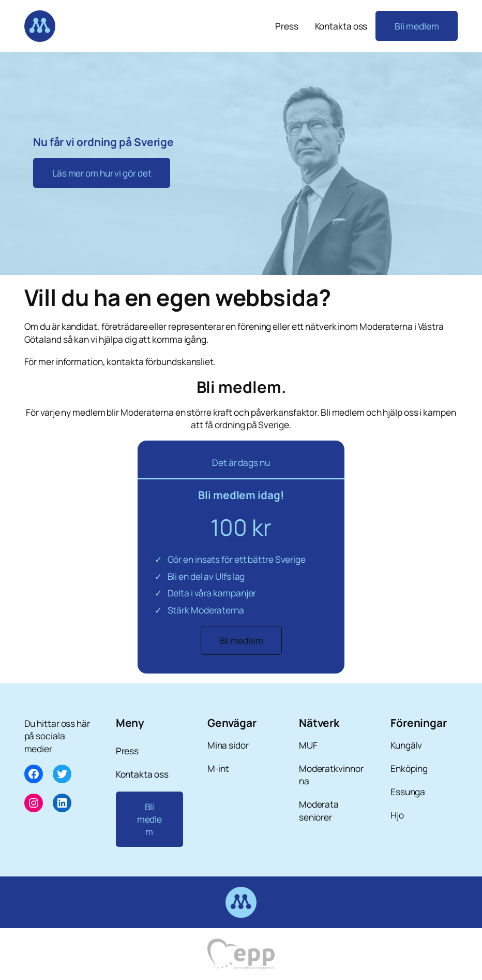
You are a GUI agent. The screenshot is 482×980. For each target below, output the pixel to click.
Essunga (408, 792)
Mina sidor (228, 745)
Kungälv (406, 745)
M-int (219, 768)
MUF (308, 745)
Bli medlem (417, 26)
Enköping (409, 768)
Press (287, 26)
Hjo (397, 815)
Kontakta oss (341, 26)
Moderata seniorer (319, 810)
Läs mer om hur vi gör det (102, 173)
